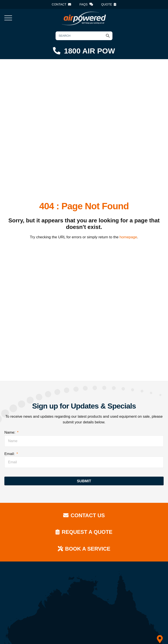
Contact (62, 4)
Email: (11, 454)
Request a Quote (84, 532)
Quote (109, 4)
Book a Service (84, 549)
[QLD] (160, 639)
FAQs (86, 4)
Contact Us (84, 515)
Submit (84, 481)
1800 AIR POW (84, 51)
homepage (128, 237)
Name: (11, 432)
